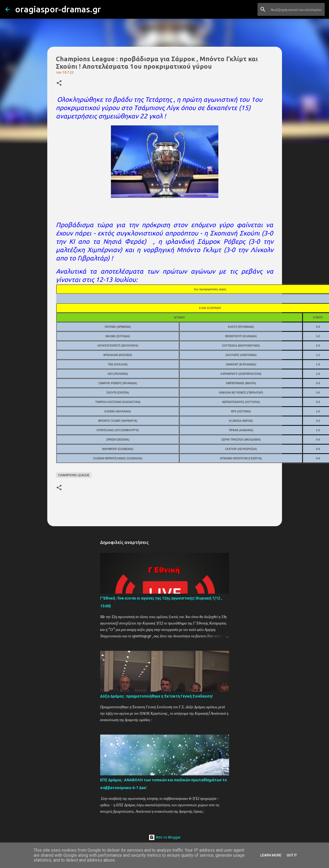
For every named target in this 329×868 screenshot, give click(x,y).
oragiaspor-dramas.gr (58, 9)
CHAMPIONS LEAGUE (74, 475)
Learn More (271, 855)
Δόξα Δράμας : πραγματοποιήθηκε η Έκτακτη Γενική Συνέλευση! (156, 696)
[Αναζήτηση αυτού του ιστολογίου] (297, 9)
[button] (59, 83)
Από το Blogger (164, 837)
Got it (292, 855)
